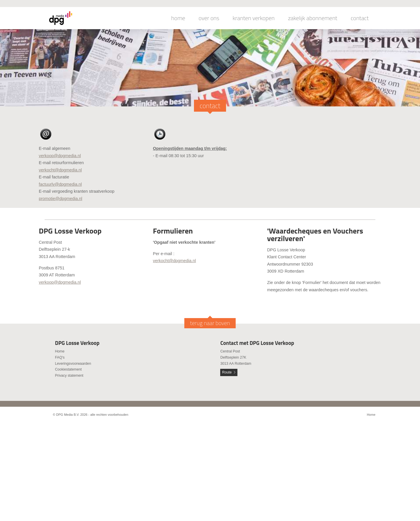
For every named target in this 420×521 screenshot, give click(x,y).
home (178, 18)
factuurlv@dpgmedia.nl (60, 184)
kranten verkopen (254, 18)
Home (60, 351)
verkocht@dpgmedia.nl (60, 170)
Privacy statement (69, 376)
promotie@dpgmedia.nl (61, 199)
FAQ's (60, 357)
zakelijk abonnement (313, 18)
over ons (209, 18)
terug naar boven (210, 323)
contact (360, 18)
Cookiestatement (68, 369)
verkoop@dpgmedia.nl (60, 156)
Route (227, 372)
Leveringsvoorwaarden (73, 364)
